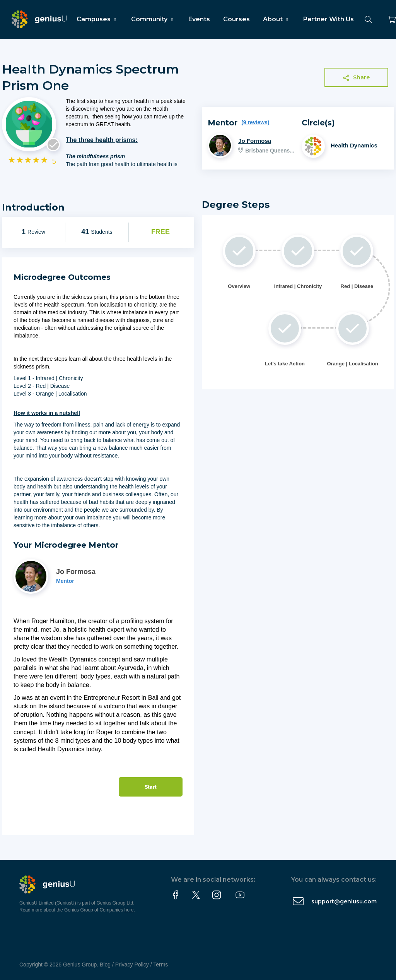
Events (199, 19)
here (129, 910)
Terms (160, 965)
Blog (105, 965)
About (277, 19)
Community (153, 19)
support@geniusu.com (344, 901)
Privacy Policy (132, 965)
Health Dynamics (354, 145)
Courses (236, 19)
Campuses (97, 19)
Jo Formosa (255, 141)
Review (36, 232)
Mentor (65, 581)
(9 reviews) (255, 122)
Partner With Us (329, 19)
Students (102, 232)
